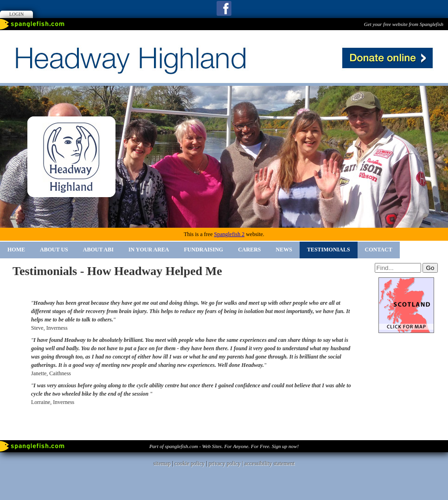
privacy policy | (227, 463)
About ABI (98, 250)
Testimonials (329, 250)
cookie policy (189, 463)
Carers (249, 250)
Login (16, 14)
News (284, 250)
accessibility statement (269, 463)
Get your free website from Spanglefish (404, 24)
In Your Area (149, 250)
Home (16, 250)
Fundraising (204, 250)
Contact (379, 250)
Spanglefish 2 (229, 234)
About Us (54, 250)
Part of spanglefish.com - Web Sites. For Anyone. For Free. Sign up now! (224, 446)
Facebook (224, 8)
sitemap (162, 463)
